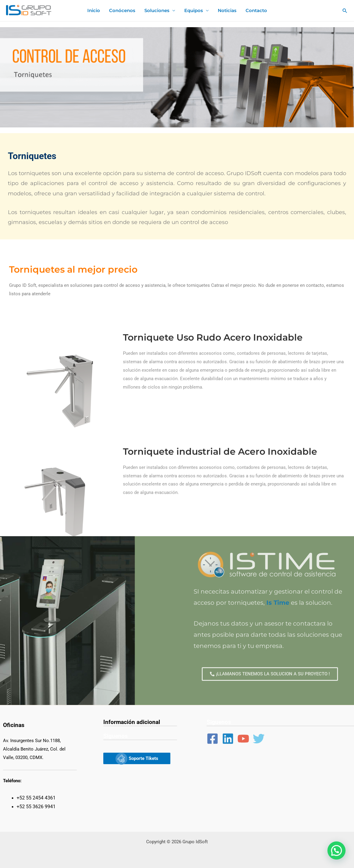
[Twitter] (259, 739)
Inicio (94, 10)
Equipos (194, 10)
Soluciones (157, 10)
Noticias (227, 10)
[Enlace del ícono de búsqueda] (345, 11)
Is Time (278, 603)
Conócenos (122, 10)
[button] (336, 850)
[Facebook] (212, 739)
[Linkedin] (228, 739)
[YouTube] (243, 739)
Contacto (256, 10)
